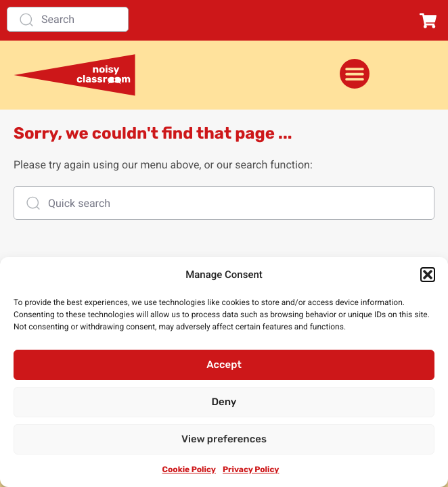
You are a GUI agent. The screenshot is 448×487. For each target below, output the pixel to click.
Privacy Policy (251, 469)
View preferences (224, 439)
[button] (428, 275)
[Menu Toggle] (355, 74)
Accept (224, 365)
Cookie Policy (189, 469)
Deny (224, 402)
